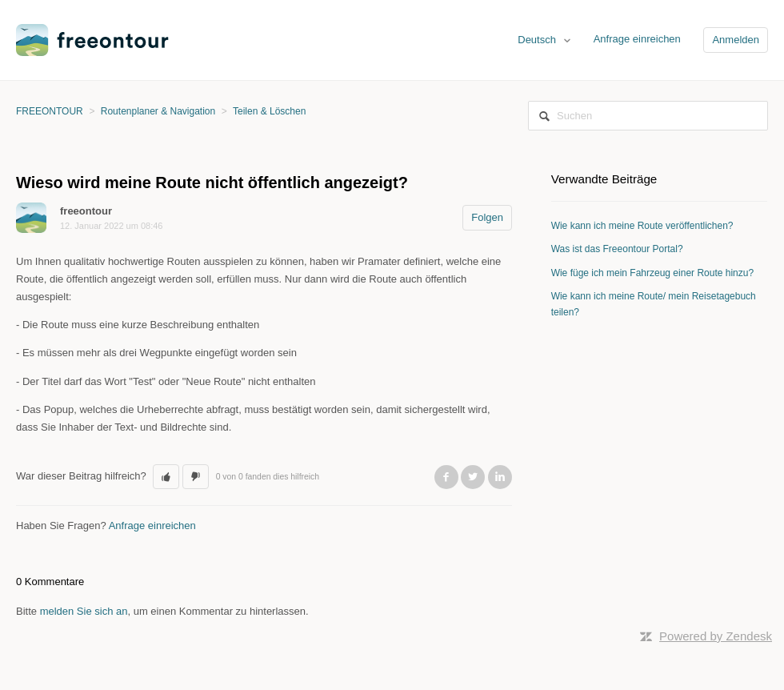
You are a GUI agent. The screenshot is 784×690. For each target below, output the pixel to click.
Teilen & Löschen (269, 111)
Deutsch (538, 40)
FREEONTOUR (50, 111)
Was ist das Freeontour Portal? (617, 249)
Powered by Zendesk (716, 636)
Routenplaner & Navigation (158, 111)
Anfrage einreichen (637, 39)
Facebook (446, 477)
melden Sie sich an (84, 611)
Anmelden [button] (736, 40)
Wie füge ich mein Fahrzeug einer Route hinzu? (652, 273)
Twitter (473, 477)
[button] (166, 477)
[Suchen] (648, 116)
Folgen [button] (487, 217)
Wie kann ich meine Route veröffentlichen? (642, 226)
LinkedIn (500, 477)
